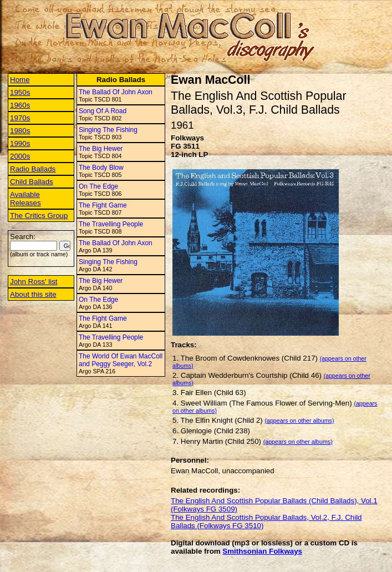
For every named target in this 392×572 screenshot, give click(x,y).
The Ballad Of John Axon (116, 92)
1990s (20, 143)
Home (20, 80)
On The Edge (98, 186)
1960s (20, 105)
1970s (20, 118)
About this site (33, 294)
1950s (20, 92)
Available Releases (26, 199)
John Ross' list (34, 282)
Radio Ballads (33, 169)
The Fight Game (103, 205)
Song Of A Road (103, 111)
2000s (20, 156)
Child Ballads (32, 182)
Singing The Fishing (108, 130)
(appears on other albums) (299, 421)
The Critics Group (39, 216)
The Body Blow (101, 168)
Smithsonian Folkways (262, 551)
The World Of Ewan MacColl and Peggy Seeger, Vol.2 (121, 360)
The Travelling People (111, 224)
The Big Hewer (101, 149)
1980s (20, 131)
